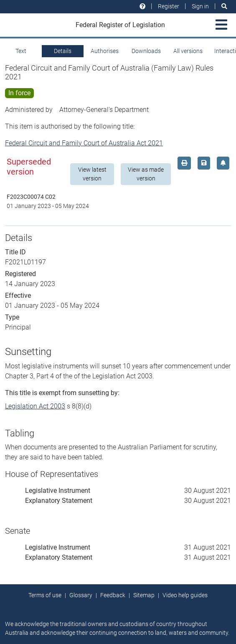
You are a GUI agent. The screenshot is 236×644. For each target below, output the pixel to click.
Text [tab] (21, 51)
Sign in (200, 6)
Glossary (81, 595)
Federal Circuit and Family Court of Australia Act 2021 (84, 143)
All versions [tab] (188, 51)
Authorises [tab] (105, 51)
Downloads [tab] (146, 51)
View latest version (92, 174)
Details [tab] (63, 51)
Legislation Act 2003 (35, 406)
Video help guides (185, 595)
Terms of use (45, 595)
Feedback (113, 595)
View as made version (146, 174)
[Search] (224, 6)
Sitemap (144, 595)
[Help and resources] (142, 6)
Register (169, 6)
